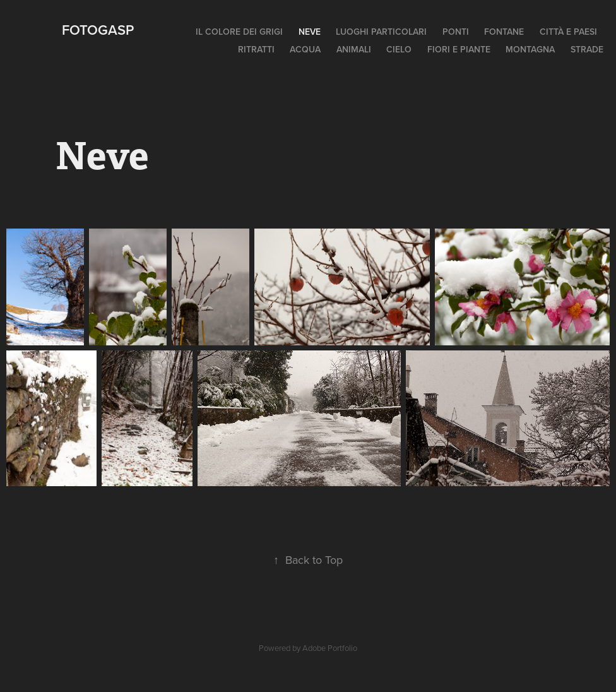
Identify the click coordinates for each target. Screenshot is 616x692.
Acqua (305, 49)
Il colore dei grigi (239, 32)
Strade (587, 49)
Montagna (530, 49)
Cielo (399, 49)
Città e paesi (568, 32)
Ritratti (256, 49)
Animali (354, 49)
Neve (310, 32)
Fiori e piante (459, 49)
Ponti (456, 32)
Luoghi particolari (381, 32)
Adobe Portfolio (330, 648)
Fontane (504, 32)
